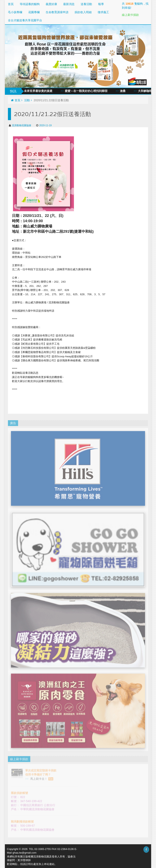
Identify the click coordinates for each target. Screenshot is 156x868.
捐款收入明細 (83, 12)
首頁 (11, 4)
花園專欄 (34, 12)
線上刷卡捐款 (130, 15)
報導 (101, 4)
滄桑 (125, 91)
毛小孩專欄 (15, 12)
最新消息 (69, 4)
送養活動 (86, 4)
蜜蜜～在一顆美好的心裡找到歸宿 (89, 91)
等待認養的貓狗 (30, 4)
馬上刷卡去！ (41, 776)
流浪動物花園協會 (20, 125)
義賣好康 (51, 4)
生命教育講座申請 (57, 12)
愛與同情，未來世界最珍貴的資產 (34, 91)
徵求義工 (103, 12)
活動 (28, 100)
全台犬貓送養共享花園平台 (25, 20)
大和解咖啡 (147, 91)
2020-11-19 (44, 125)
